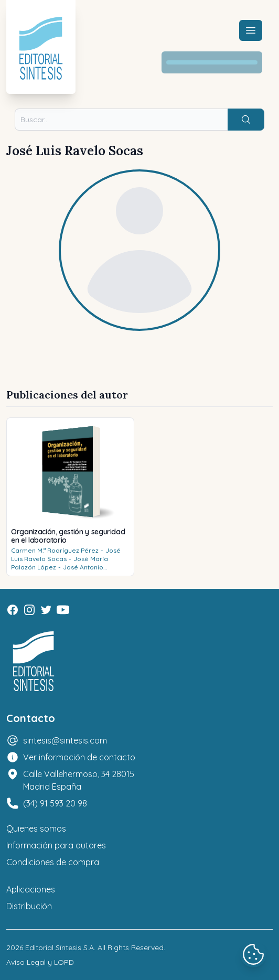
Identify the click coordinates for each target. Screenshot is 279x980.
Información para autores (56, 845)
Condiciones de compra (53, 862)
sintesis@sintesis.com (65, 740)
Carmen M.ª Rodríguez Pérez (55, 550)
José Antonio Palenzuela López (57, 571)
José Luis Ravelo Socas (66, 554)
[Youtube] (63, 610)
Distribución (29, 906)
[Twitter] (46, 610)
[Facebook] (13, 610)
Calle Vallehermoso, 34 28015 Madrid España (79, 780)
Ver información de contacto (79, 757)
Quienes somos (36, 828)
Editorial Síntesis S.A (60, 947)
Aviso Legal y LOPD (40, 962)
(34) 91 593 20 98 (55, 803)
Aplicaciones (31, 889)
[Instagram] (29, 610)
